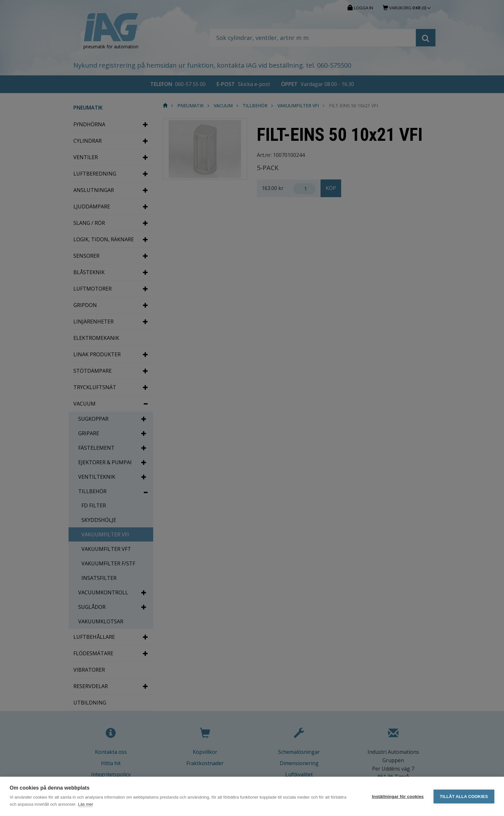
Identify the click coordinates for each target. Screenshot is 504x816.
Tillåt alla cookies (464, 797)
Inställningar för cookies (398, 797)
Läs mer (85, 804)
